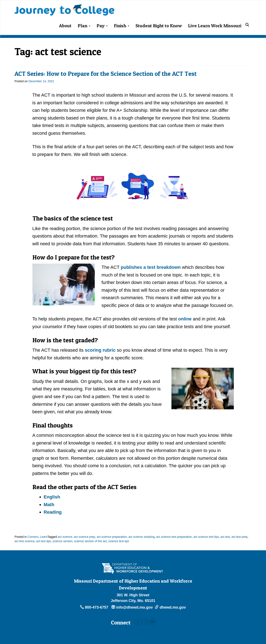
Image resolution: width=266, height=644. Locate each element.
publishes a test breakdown (151, 267)
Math (49, 505)
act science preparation (112, 537)
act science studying (142, 537)
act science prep (85, 537)
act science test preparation (174, 537)
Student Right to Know (159, 26)
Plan (84, 26)
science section (63, 541)
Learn (44, 537)
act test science (25, 541)
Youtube (153, 622)
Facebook (138, 622)
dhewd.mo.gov (170, 607)
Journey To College (64, 7)
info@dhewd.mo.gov (132, 607)
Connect (33, 537)
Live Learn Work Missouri (215, 26)
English (52, 497)
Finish (122, 26)
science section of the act (90, 541)
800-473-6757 (95, 607)
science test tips (119, 541)
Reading (53, 512)
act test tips (44, 541)
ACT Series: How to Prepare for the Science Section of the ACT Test (106, 73)
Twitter (145, 622)
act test (225, 537)
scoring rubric (100, 350)
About (65, 26)
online (185, 319)
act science (65, 537)
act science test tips (206, 537)
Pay (102, 26)
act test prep (240, 537)
